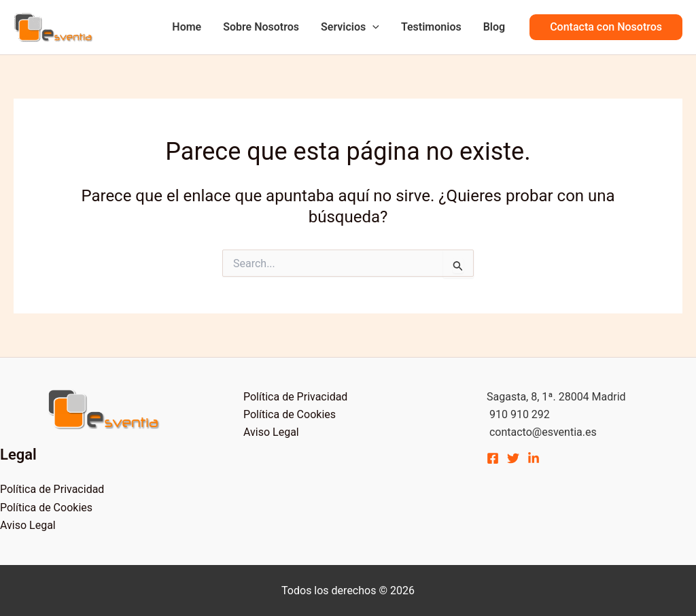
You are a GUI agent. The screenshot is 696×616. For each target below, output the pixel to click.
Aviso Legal (28, 525)
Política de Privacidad (52, 489)
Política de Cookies (46, 508)
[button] (606, 27)
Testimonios (431, 27)
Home (187, 27)
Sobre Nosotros (261, 27)
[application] (372, 27)
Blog (494, 27)
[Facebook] (493, 458)
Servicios (350, 27)
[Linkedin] (534, 458)
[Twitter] (513, 458)
